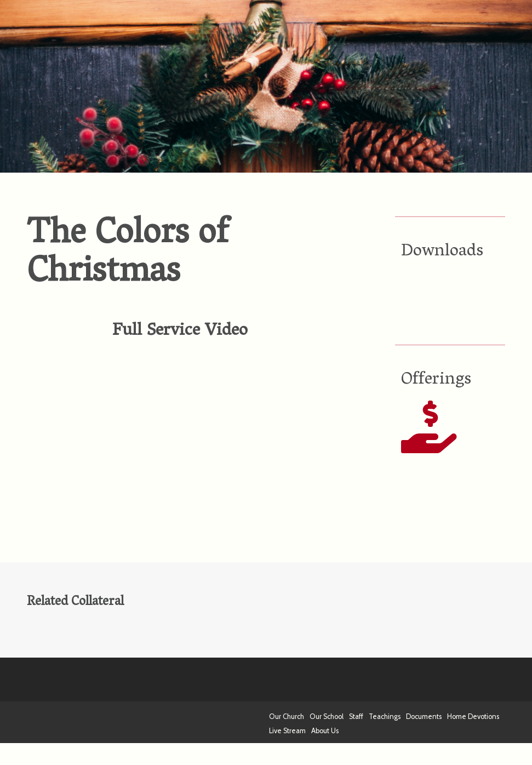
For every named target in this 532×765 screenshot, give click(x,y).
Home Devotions (473, 717)
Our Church (287, 717)
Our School (327, 717)
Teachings (385, 717)
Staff (356, 717)
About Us (325, 731)
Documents (424, 717)
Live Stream (287, 731)
